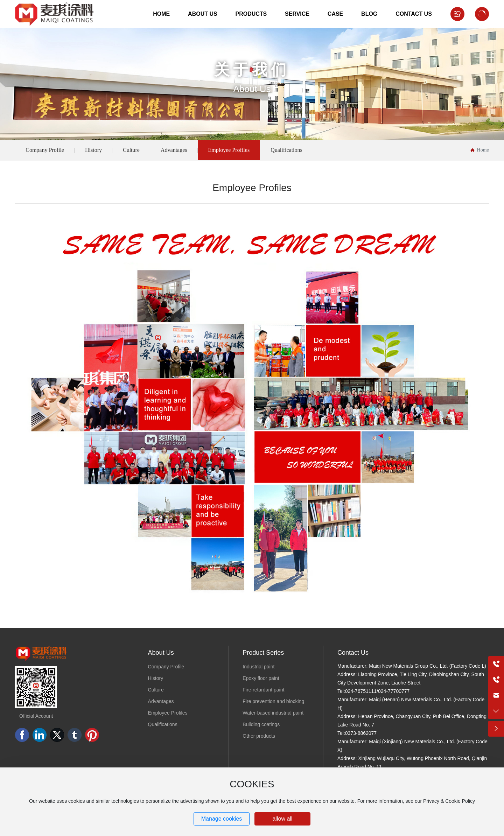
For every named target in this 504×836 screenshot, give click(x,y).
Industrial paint (258, 667)
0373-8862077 (361, 733)
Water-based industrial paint (273, 713)
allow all (282, 819)
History (93, 150)
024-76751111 (361, 691)
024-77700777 (394, 691)
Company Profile (45, 150)
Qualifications (286, 150)
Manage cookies (222, 819)
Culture (131, 150)
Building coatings (261, 724)
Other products (259, 736)
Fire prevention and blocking (273, 701)
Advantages (174, 150)
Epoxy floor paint (261, 678)
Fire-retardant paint (263, 690)
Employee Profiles (229, 150)
